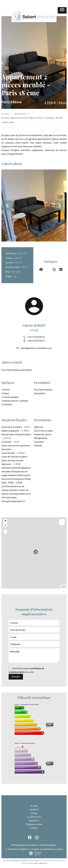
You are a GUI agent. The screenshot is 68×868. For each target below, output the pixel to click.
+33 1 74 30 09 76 (36, 337)
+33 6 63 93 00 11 (36, 341)
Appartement (20, 114)
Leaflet (63, 587)
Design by (34, 853)
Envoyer (16, 677)
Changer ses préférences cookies (47, 849)
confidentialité (47, 860)
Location (5, 114)
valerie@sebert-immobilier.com (36, 348)
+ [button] (5, 521)
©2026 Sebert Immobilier (24, 845)
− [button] (5, 525)
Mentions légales (48, 845)
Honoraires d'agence (18, 849)
